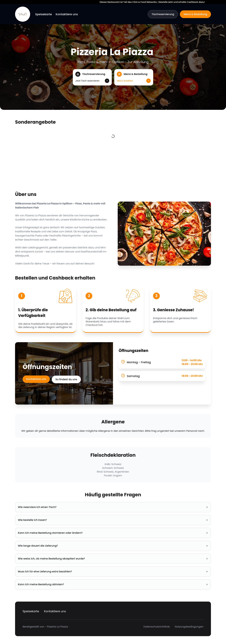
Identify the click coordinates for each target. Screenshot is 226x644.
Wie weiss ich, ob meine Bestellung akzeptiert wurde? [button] (113, 559)
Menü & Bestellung (195, 14)
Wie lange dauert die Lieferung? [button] (113, 546)
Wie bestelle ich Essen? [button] (113, 520)
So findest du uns (67, 379)
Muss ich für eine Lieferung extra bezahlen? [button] (113, 572)
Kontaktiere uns (67, 14)
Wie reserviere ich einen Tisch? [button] (113, 507)
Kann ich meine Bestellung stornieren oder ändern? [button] (113, 533)
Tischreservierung (163, 14)
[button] (92, 77)
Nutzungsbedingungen (189, 627)
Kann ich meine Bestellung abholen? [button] (113, 584)
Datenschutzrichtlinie (157, 627)
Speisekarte (44, 14)
